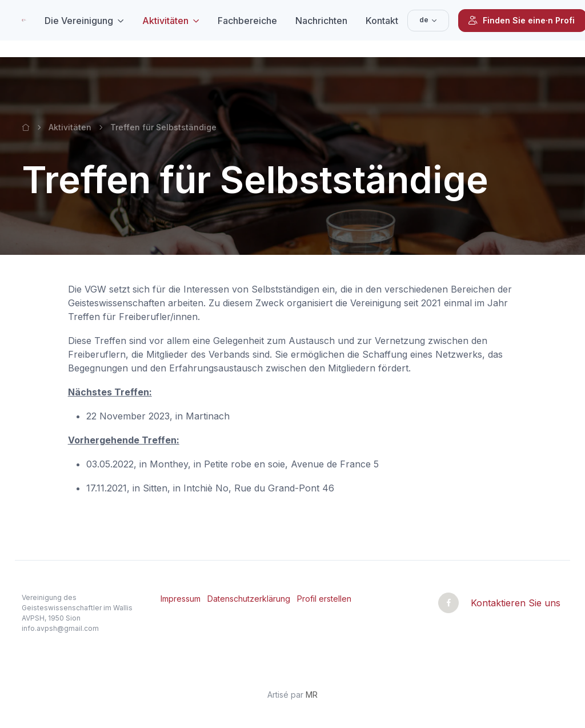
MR (312, 695)
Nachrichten (321, 21)
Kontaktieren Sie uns (516, 603)
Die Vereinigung (79, 21)
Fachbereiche (247, 21)
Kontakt (382, 21)
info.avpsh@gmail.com (60, 628)
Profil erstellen (324, 599)
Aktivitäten (165, 21)
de (424, 20)
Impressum (181, 599)
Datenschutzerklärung (249, 599)
